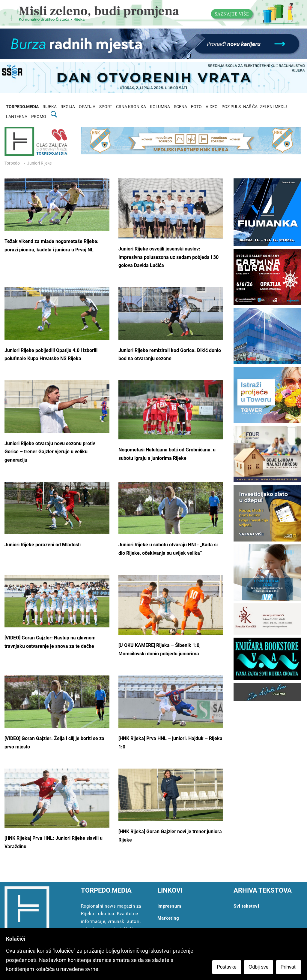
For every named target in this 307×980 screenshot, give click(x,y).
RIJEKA (50, 107)
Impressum (169, 906)
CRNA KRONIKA (131, 107)
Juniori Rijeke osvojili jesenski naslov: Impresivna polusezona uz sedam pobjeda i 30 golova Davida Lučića (168, 257)
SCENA (180, 107)
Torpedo (12, 163)
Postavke (227, 967)
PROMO (39, 117)
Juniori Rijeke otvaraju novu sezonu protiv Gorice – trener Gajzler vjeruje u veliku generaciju (50, 452)
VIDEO (212, 107)
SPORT (106, 107)
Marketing (168, 918)
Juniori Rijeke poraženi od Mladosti (43, 545)
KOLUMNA (160, 107)
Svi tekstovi (246, 906)
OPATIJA (87, 107)
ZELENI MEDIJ (273, 107)
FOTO (196, 107)
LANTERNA (17, 117)
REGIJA (68, 107)
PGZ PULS (231, 107)
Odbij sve (259, 967)
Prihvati (289, 967)
